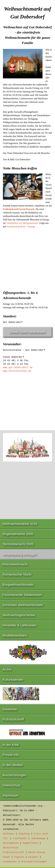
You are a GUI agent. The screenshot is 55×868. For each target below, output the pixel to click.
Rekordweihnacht (15, 564)
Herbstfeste (11, 848)
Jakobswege (38, 839)
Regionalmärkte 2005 (18, 534)
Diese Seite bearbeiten (28, 332)
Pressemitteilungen (34, 862)
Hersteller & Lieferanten (20, 625)
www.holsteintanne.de (17, 371)
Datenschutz (12, 785)
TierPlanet (20, 839)
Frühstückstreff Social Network (19, 209)
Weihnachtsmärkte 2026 (20, 524)
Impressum (11, 795)
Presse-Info (11, 755)
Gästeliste (10, 709)
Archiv (7, 669)
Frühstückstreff (13, 719)
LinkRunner (10, 862)
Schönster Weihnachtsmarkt (23, 605)
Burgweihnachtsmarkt (18, 585)
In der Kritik (11, 745)
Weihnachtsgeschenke (19, 615)
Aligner (33, 857)
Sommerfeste (30, 843)
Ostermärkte (11, 843)
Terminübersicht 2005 (18, 544)
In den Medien (13, 765)
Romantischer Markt (17, 575)
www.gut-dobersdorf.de (18, 368)
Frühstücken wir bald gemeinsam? (23, 223)
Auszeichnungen (15, 775)
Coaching (24, 834)
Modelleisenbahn (15, 636)
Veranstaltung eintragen (20, 554)
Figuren (19, 857)
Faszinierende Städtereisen (22, 595)
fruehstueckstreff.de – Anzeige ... (22, 227)
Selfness (9, 834)
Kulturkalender (13, 680)
